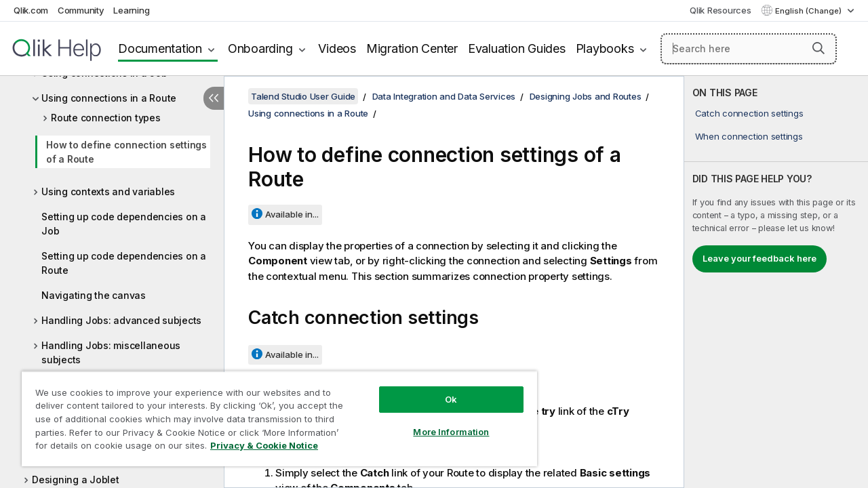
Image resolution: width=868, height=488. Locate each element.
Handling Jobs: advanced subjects (121, 320)
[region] (273, 413)
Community (81, 10)
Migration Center (412, 48)
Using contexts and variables (108, 191)
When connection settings (749, 136)
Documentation (160, 48)
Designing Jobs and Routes (586, 96)
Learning (131, 10)
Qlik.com (31, 10)
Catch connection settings (749, 113)
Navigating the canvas (94, 295)
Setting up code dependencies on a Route (124, 263)
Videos (337, 48)
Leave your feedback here (759, 258)
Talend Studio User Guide (303, 96)
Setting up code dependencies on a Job (124, 224)
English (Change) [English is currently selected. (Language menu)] (809, 11)
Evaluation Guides (517, 48)
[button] (818, 48)
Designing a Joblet (76, 480)
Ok (441, 389)
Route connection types (106, 118)
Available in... (292, 214)
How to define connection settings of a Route (126, 152)
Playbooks (605, 48)
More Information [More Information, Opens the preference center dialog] (441, 422)
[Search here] (749, 49)
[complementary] (776, 282)
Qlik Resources (721, 10)
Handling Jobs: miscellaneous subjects (111, 352)
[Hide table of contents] (214, 98)
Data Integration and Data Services (444, 96)
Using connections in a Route (109, 98)
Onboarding (260, 48)
